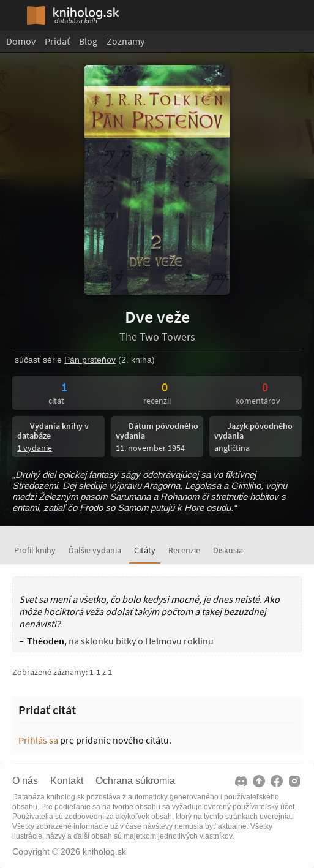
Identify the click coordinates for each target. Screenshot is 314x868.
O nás (25, 781)
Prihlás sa (38, 740)
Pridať (57, 41)
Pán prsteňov (90, 360)
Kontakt (67, 781)
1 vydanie (35, 448)
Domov (21, 41)
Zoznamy (125, 41)
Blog (88, 41)
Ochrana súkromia (135, 781)
